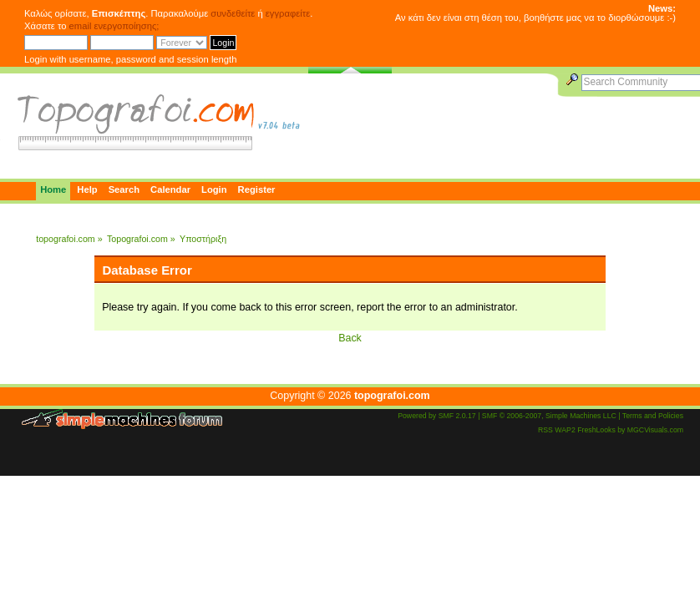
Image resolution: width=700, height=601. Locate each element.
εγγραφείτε (288, 13)
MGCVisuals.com (655, 430)
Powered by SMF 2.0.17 (437, 416)
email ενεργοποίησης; (114, 26)
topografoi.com (392, 396)
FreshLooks (596, 430)
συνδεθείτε (233, 13)
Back (350, 338)
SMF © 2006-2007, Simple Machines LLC (549, 416)
